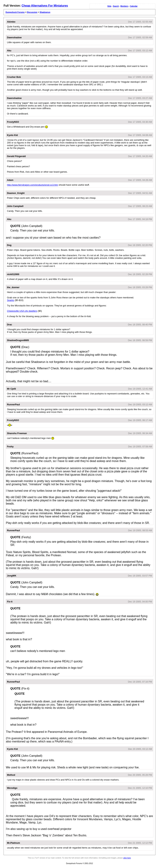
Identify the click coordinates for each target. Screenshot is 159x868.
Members (124, 6)
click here (127, 858)
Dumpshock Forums (15, 12)
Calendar (134, 6)
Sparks (11, 300)
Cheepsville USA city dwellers (22, 311)
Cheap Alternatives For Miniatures (45, 6)
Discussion (32, 12)
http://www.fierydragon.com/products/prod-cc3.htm (32, 185)
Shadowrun (45, 12)
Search (116, 6)
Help (109, 6)
